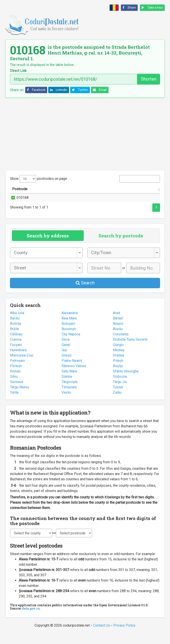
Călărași (16, 345)
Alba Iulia (17, 324)
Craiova (16, 350)
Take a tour (152, 8)
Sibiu (14, 387)
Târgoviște (70, 392)
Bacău (15, 329)
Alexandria (70, 324)
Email (99, 90)
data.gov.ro (31, 619)
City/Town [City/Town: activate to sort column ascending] (105, 194)
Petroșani (17, 371)
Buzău (118, 339)
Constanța (121, 345)
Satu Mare (69, 382)
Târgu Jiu (120, 392)
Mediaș (119, 361)
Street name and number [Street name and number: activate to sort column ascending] (52, 194)
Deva (66, 350)
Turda (14, 403)
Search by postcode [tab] (121, 246)
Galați (66, 355)
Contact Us (102, 636)
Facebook (35, 90)
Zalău (117, 403)
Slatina (67, 387)
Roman (15, 382)
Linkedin (58, 90)
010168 (18, 203)
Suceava (16, 392)
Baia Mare (69, 329)
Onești (67, 366)
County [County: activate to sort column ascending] (124, 194)
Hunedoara (18, 361)
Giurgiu (118, 355)
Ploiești (16, 376)
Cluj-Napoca (71, 345)
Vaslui (66, 403)
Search (85, 293)
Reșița (118, 376)
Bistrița (15, 334)
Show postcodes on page (39, 179)
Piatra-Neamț (72, 371)
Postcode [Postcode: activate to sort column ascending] (20, 194)
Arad (116, 324)
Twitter (79, 90)
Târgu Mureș (19, 398)
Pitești (118, 371)
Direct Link (18, 71)
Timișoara (69, 398)
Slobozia (120, 387)
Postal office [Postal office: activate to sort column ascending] (143, 192)
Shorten (149, 79)
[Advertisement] (85, 134)
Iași (64, 361)
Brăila (14, 339)
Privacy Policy (124, 636)
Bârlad (118, 329)
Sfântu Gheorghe (126, 382)
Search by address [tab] (48, 246)
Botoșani (68, 334)
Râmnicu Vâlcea (74, 376)
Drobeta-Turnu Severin (130, 350)
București (69, 339)
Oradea (118, 366)
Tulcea (118, 398)
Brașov (118, 334)
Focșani (16, 355)
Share (128, 8)
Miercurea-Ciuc (22, 366)
